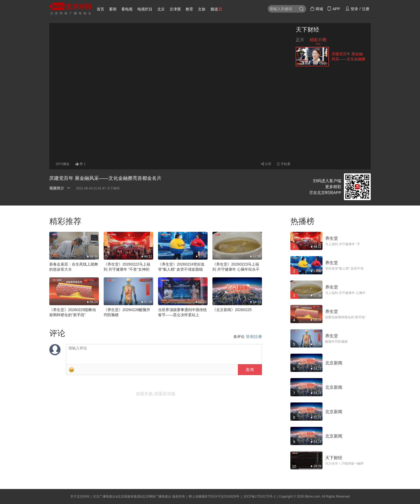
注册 (258, 337)
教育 (189, 9)
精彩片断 (318, 41)
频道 (216, 9)
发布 (250, 370)
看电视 (127, 9)
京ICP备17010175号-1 (259, 496)
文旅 (202, 9)
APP (333, 9)
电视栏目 (145, 9)
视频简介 (60, 188)
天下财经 (307, 30)
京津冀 (175, 9)
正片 (300, 41)
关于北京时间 (80, 496)
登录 (250, 337)
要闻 (113, 9)
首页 (100, 9)
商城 (317, 9)
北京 (161, 9)
